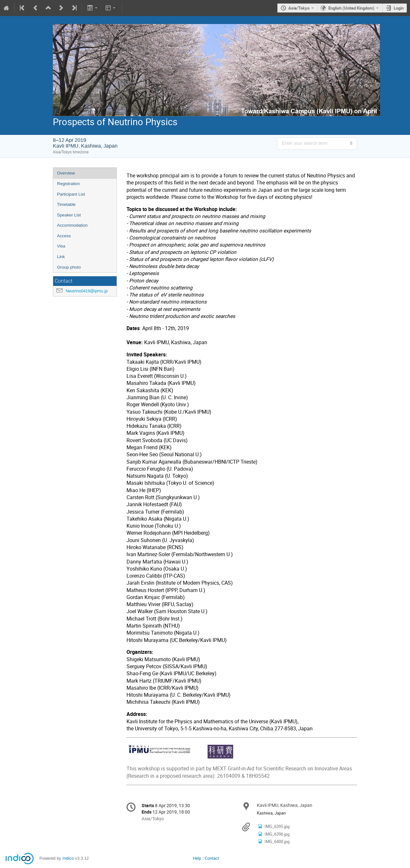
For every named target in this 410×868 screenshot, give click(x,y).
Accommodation (72, 225)
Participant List (71, 194)
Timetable (66, 204)
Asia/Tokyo (299, 8)
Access (64, 236)
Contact (212, 858)
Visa (61, 246)
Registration (68, 184)
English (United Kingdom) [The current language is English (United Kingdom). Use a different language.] (351, 8)
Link (61, 257)
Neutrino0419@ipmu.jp (87, 291)
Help (197, 858)
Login (399, 8)
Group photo (69, 267)
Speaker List (69, 215)
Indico (68, 858)
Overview (66, 173)
